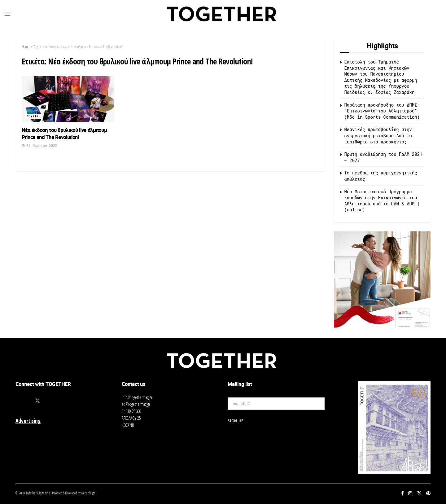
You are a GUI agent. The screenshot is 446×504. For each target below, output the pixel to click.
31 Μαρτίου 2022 (39, 145)
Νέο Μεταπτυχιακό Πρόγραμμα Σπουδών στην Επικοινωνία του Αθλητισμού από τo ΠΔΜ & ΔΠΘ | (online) (382, 201)
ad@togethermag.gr (136, 404)
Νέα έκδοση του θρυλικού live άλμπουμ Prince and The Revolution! (82, 47)
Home (25, 47)
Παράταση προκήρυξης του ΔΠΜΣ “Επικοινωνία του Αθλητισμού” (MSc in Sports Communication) (382, 111)
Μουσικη (34, 116)
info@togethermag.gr (137, 397)
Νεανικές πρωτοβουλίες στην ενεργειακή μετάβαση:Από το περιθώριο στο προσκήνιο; (378, 135)
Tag (36, 47)
